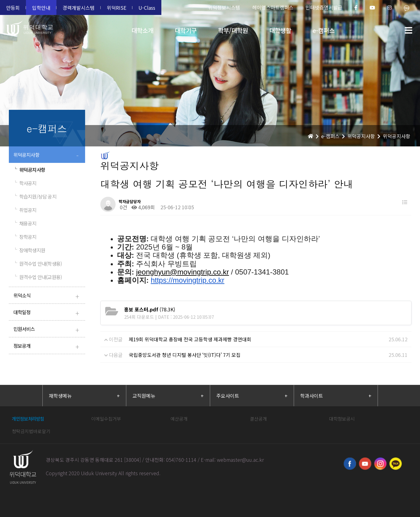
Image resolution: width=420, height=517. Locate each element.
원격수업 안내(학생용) (38, 264)
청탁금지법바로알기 (31, 431)
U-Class (147, 8)
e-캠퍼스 (324, 30)
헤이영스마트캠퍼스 (273, 7)
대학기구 (186, 30)
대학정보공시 (342, 419)
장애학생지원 (29, 250)
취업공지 (25, 210)
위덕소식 (48, 296)
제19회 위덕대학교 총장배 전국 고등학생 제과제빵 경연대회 (190, 339)
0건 (123, 207)
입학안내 (41, 8)
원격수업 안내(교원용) (38, 277)
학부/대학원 (233, 30)
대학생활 (280, 30)
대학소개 (142, 30)
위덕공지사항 (48, 155)
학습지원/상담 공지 (35, 196)
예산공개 (179, 419)
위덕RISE (117, 8)
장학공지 (25, 237)
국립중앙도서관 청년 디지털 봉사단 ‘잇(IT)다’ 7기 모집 (185, 355)
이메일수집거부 (106, 419)
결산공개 (258, 419)
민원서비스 (48, 330)
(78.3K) (150, 309)
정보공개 (48, 346)
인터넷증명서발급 (324, 7)
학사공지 (25, 183)
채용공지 (25, 223)
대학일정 (48, 313)
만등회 (13, 8)
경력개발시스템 (79, 8)
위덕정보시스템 (224, 7)
